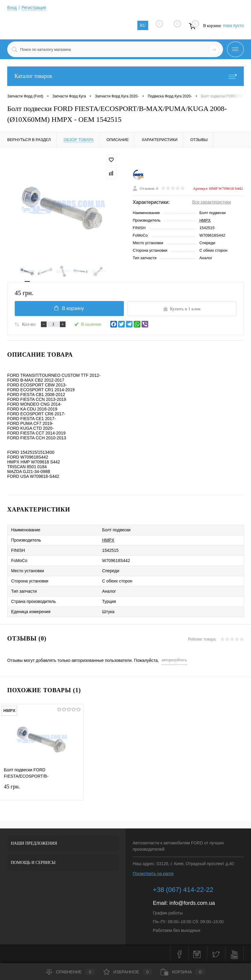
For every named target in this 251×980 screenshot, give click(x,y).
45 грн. (42, 790)
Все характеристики (211, 202)
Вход (12, 8)
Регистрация (34, 8)
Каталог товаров (125, 76)
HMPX (205, 220)
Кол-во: (29, 324)
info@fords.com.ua (192, 903)
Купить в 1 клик (182, 309)
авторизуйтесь (174, 660)
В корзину (69, 308)
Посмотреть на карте (153, 874)
